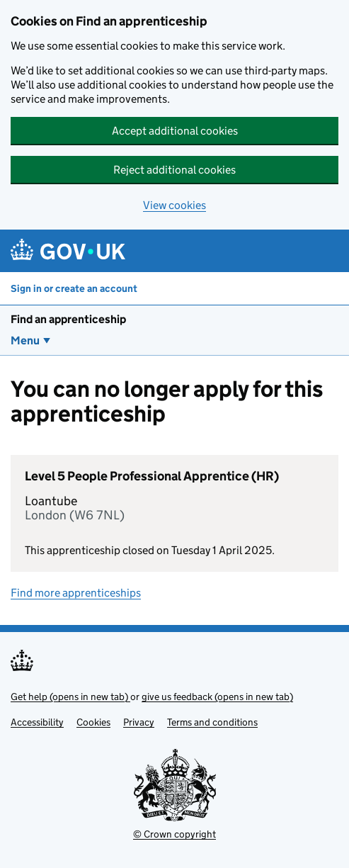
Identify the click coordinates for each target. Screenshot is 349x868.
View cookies (174, 205)
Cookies (93, 722)
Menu (25, 340)
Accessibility (37, 722)
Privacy (139, 722)
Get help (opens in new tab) (70, 697)
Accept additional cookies (175, 131)
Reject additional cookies (174, 170)
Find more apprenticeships (76, 593)
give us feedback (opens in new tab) (217, 697)
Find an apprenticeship (68, 319)
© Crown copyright (174, 834)
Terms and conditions (212, 722)
